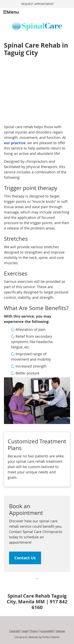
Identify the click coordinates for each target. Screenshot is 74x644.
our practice (15, 143)
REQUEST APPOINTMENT (38, 4)
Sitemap (60, 631)
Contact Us (25, 558)
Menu (11, 12)
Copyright (15, 631)
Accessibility (47, 631)
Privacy (34, 631)
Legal (25, 631)
